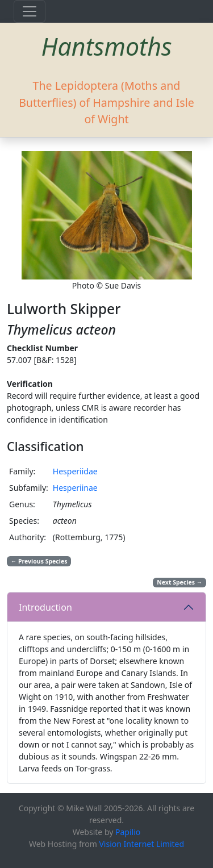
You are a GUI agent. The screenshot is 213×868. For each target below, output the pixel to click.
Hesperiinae (75, 488)
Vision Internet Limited (141, 844)
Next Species (179, 582)
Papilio (128, 832)
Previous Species (39, 561)
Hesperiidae (75, 471)
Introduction (45, 607)
